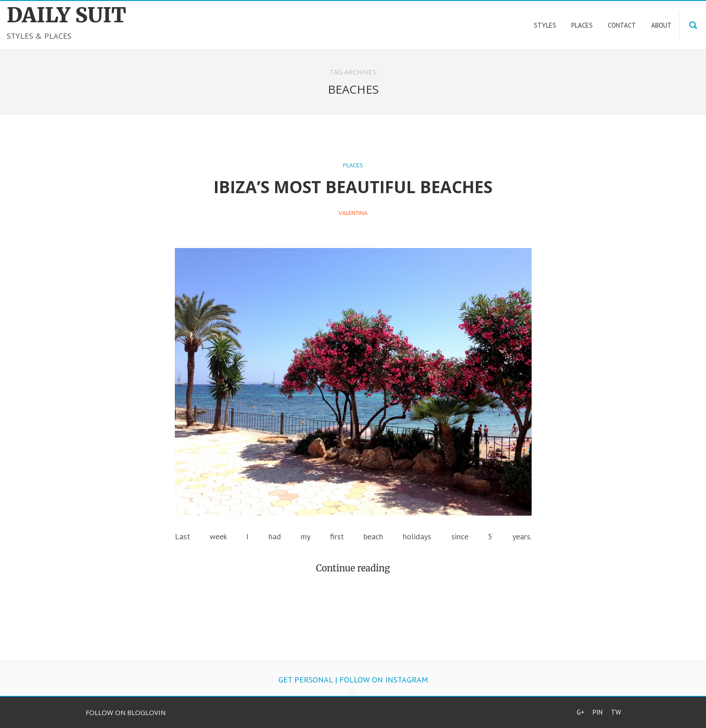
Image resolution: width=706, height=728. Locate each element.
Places (353, 165)
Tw (616, 712)
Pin (598, 712)
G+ (580, 712)
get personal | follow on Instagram (353, 680)
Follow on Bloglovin (126, 712)
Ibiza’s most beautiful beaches (353, 187)
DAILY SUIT (66, 15)
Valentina (353, 213)
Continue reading (353, 568)
